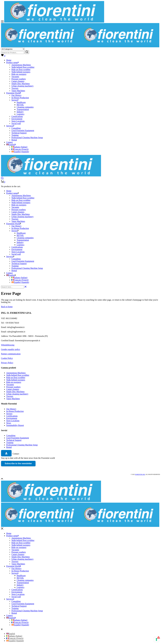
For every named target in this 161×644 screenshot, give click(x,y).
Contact (10, 615)
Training (10, 443)
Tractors (10, 396)
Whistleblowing (8, 345)
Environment (12, 418)
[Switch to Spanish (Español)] (20, 152)
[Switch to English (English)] (11, 634)
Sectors (9, 414)
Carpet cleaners (13, 389)
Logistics (20, 587)
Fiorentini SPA (140, 474)
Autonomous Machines (16, 373)
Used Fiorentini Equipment (18, 438)
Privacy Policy (7, 363)
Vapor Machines (13, 399)
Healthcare (21, 576)
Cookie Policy (7, 358)
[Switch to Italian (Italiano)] (19, 147)
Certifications (12, 416)
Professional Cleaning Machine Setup (22, 445)
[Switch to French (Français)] (20, 149)
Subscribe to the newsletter (18, 463)
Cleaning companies (25, 580)
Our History (11, 409)
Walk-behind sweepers (16, 380)
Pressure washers (13, 387)
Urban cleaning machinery (17, 394)
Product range (12, 536)
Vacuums (10, 385)
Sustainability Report (15, 425)
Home (9, 533)
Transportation (23, 583)
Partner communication (11, 354)
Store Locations (13, 421)
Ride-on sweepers (14, 382)
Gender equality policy (11, 349)
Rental (9, 447)
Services (10, 599)
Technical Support (14, 440)
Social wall (16, 597)
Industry (20, 585)
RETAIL (20, 578)
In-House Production (15, 411)
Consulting (11, 435)
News (9, 423)
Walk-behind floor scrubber (18, 375)
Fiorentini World (14, 566)
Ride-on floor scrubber (16, 378)
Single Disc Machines (15, 392)
